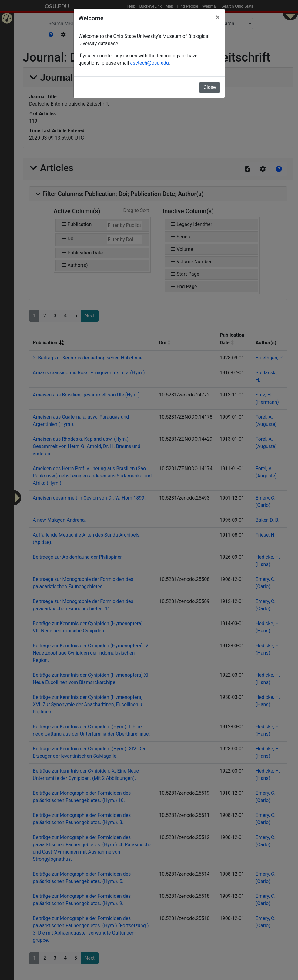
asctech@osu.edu (149, 63)
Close (209, 87)
